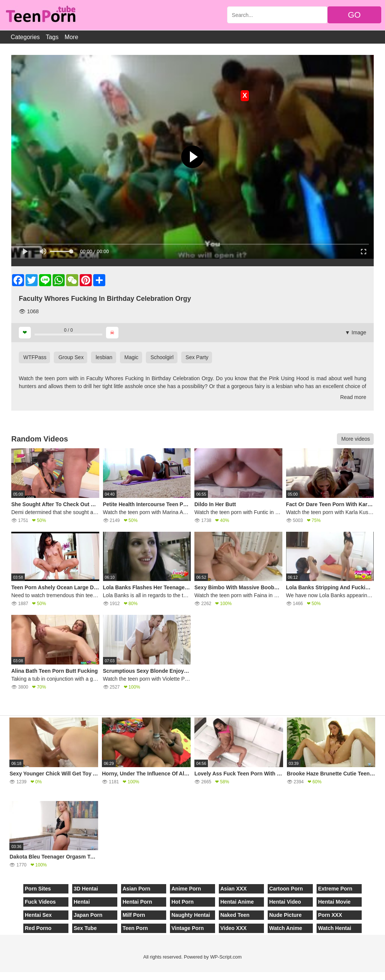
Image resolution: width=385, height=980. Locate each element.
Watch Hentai (335, 928)
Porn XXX (330, 915)
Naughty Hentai (191, 915)
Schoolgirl (162, 357)
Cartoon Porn (286, 889)
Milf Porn (134, 915)
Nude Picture (285, 915)
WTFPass (35, 357)
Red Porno (38, 928)
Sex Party (197, 357)
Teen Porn (135, 928)
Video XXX (233, 928)
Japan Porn (88, 915)
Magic (131, 357)
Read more (353, 397)
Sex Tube (85, 928)
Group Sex (71, 357)
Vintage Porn (188, 928)
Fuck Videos (40, 902)
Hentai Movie (334, 902)
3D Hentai (86, 889)
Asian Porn (136, 889)
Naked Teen (235, 915)
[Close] (0, 976)
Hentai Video (285, 902)
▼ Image (355, 332)
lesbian (104, 357)
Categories (25, 37)
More (71, 37)
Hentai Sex (38, 915)
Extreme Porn (335, 889)
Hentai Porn (137, 902)
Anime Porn (186, 889)
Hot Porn (183, 902)
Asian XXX (233, 889)
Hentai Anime (237, 902)
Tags (52, 37)
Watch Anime (286, 928)
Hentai (82, 902)
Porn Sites (38, 889)
